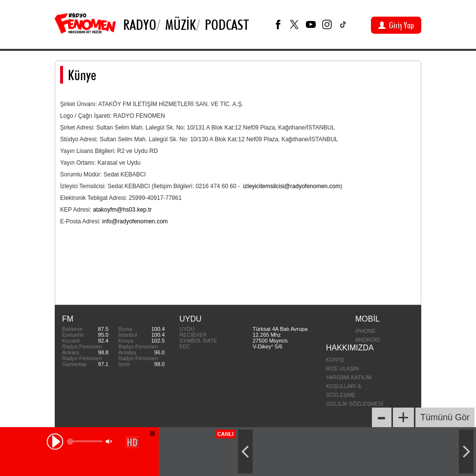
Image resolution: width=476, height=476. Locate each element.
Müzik (181, 24)
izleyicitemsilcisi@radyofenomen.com (292, 186)
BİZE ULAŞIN (342, 368)
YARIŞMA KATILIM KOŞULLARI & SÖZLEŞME (349, 386)
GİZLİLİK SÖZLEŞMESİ (355, 404)
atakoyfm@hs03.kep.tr (122, 210)
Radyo (140, 24)
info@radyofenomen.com (135, 221)
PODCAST (227, 24)
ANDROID (368, 340)
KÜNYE (335, 360)
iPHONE (366, 331)
